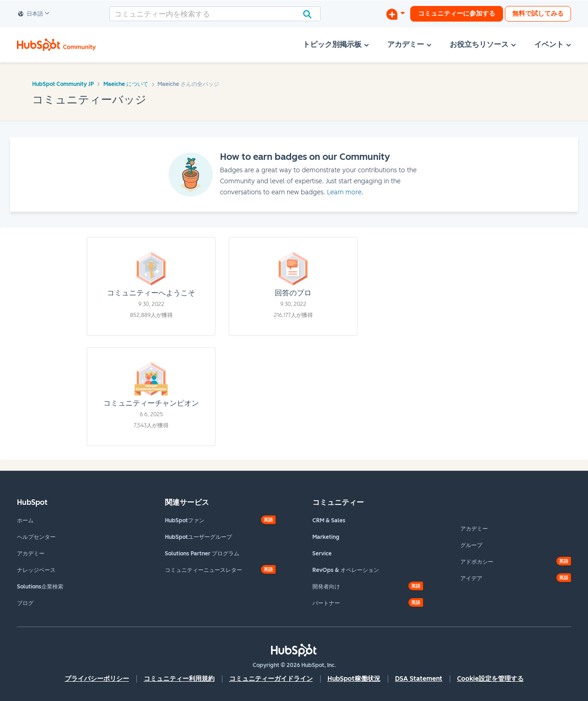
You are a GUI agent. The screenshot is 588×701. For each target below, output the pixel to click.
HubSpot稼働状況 (354, 679)
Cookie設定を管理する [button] (490, 679)
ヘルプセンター (36, 537)
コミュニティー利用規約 (179, 679)
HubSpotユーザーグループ (198, 537)
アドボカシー (477, 562)
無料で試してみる (538, 14)
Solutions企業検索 (40, 587)
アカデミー (31, 554)
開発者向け (326, 587)
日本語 (31, 14)
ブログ (25, 603)
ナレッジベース (36, 570)
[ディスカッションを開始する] (396, 14)
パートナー (326, 603)
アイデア (471, 578)
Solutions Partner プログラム (202, 554)
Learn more (344, 192)
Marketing (326, 537)
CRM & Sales (329, 520)
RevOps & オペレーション (346, 570)
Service (322, 554)
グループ (471, 545)
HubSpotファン (185, 520)
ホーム (25, 520)
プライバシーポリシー (97, 679)
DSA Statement (419, 679)
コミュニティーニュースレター (204, 570)
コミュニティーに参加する (457, 14)
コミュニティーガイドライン (271, 679)
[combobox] (215, 14)
